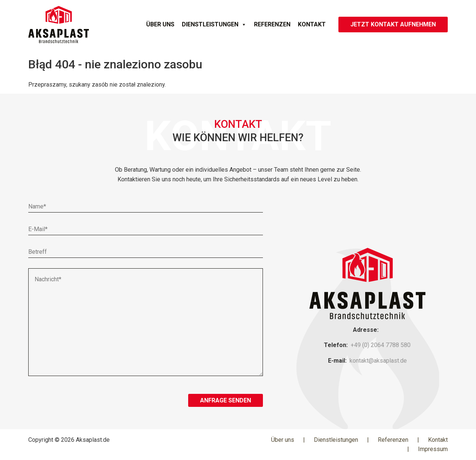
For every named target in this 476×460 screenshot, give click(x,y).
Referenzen (272, 24)
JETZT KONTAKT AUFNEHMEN (393, 24)
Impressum (433, 449)
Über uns (160, 24)
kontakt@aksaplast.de (378, 361)
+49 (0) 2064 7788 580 (381, 345)
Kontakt (312, 24)
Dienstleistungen (214, 25)
